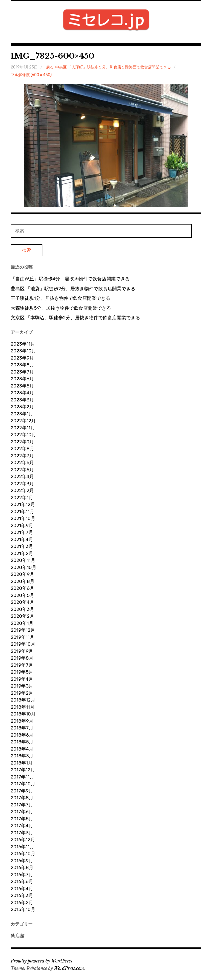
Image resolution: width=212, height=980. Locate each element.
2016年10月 (23, 853)
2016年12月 (23, 840)
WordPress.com (69, 968)
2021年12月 (23, 504)
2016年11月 (22, 847)
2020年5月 (22, 595)
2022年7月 (22, 456)
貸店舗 (18, 936)
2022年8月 (22, 449)
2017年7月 (22, 805)
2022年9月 (22, 442)
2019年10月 (23, 644)
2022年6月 (22, 462)
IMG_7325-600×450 (53, 56)
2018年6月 (22, 735)
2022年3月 (22, 484)
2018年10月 (23, 714)
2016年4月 (22, 889)
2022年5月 (22, 470)
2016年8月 (22, 867)
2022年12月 (23, 421)
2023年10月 (23, 351)
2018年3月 (22, 756)
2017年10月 (23, 784)
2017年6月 (22, 812)
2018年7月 (22, 728)
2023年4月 (22, 393)
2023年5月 (22, 386)
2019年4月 (22, 679)
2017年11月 (22, 777)
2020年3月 (22, 609)
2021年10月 (23, 518)
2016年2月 (22, 903)
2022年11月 (23, 428)
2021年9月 (22, 525)
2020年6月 (22, 588)
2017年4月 (22, 826)
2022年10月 (23, 435)
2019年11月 (22, 637)
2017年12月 (23, 770)
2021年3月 (22, 546)
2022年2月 (22, 490)
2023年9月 (22, 358)
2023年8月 (22, 365)
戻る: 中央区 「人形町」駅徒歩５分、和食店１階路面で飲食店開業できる (108, 67)
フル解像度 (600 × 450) (31, 75)
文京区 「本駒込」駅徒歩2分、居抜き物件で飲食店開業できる (75, 318)
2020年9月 (22, 574)
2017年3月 (22, 833)
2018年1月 (22, 763)
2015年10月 (23, 909)
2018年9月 (22, 721)
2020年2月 (22, 616)
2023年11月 (23, 344)
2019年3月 (22, 686)
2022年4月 (22, 476)
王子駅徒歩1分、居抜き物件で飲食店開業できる (60, 298)
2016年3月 (22, 895)
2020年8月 (23, 581)
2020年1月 (22, 623)
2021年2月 (22, 553)
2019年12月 (23, 630)
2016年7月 (22, 875)
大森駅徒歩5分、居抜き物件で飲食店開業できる (61, 308)
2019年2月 (22, 693)
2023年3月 (22, 400)
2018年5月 (22, 742)
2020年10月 (24, 567)
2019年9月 (22, 651)
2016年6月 (22, 881)
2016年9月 (22, 861)
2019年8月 (22, 658)
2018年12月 (23, 700)
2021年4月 (22, 539)
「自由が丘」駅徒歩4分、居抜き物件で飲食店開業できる (70, 279)
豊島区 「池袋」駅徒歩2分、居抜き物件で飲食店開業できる (73, 289)
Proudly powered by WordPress (41, 961)
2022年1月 (22, 498)
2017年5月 (22, 819)
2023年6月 (22, 379)
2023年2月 (22, 407)
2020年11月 (23, 560)
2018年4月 (22, 749)
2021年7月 (22, 532)
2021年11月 (22, 511)
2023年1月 (22, 414)
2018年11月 (23, 707)
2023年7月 (22, 372)
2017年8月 (22, 798)
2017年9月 (22, 791)
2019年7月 (22, 665)
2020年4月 (22, 602)
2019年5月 (22, 672)
